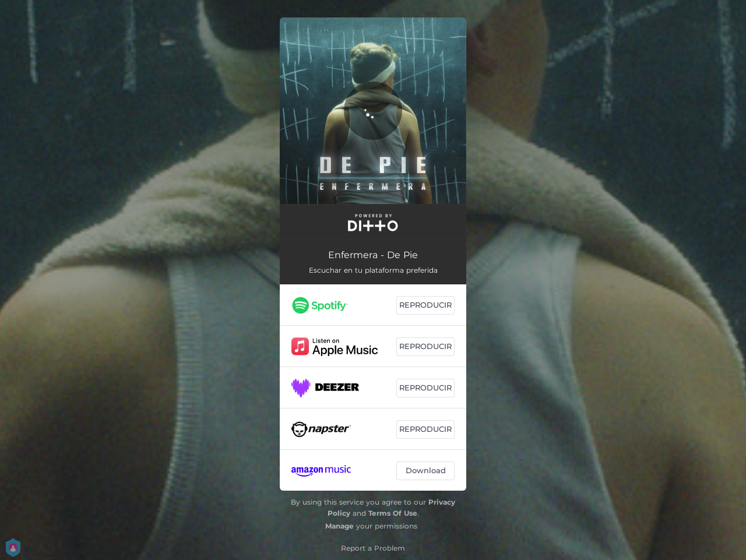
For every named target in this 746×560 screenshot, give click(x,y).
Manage (339, 526)
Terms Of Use (393, 513)
